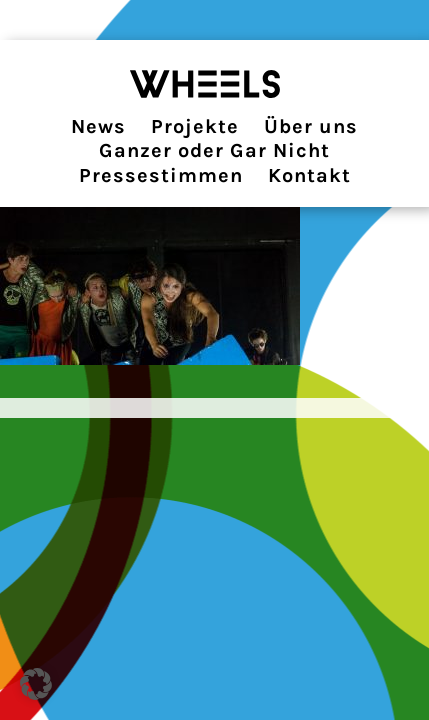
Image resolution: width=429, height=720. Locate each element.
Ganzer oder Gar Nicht (214, 150)
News (98, 126)
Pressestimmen (161, 175)
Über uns (311, 126)
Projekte (195, 126)
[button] (36, 684)
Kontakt (309, 175)
